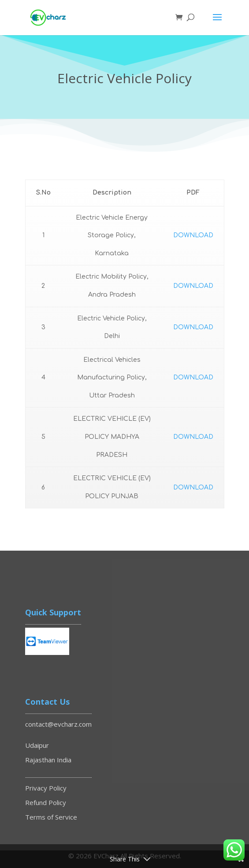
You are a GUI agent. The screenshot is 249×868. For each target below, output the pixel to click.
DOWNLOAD (193, 235)
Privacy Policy (46, 788)
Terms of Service (51, 817)
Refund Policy (46, 802)
